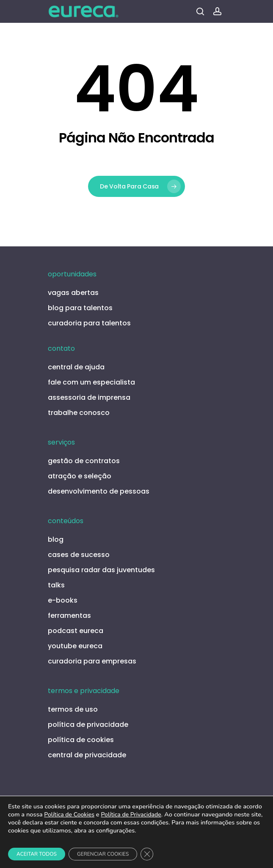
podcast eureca (76, 631)
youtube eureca (75, 646)
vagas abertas (73, 293)
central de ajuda (76, 367)
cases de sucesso (79, 555)
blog (56, 539)
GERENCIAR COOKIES (103, 854)
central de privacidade (87, 755)
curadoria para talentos (89, 323)
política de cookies (81, 740)
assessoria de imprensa (89, 397)
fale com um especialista (91, 382)
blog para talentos (80, 308)
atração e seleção (80, 476)
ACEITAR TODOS (37, 854)
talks (56, 585)
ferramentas (69, 616)
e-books (63, 600)
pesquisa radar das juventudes (101, 570)
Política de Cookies (69, 815)
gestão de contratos (84, 461)
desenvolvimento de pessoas (99, 491)
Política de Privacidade (131, 815)
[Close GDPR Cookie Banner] (147, 854)
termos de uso (73, 709)
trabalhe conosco (79, 413)
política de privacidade (88, 725)
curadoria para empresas (92, 661)
